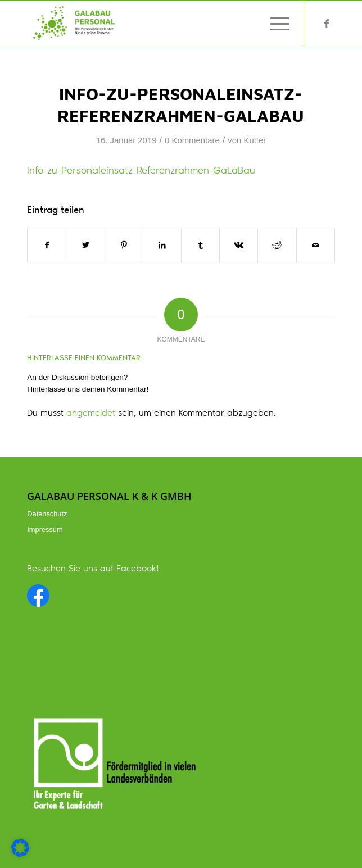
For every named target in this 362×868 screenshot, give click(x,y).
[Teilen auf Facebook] (47, 245)
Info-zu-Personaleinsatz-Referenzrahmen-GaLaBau (141, 171)
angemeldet (91, 413)
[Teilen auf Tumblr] (200, 245)
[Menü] (274, 23)
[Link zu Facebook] (327, 24)
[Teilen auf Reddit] (277, 245)
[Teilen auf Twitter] (85, 245)
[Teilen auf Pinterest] (124, 245)
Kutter (255, 140)
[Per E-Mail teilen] (316, 245)
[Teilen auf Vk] (239, 245)
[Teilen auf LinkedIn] (162, 245)
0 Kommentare (192, 140)
